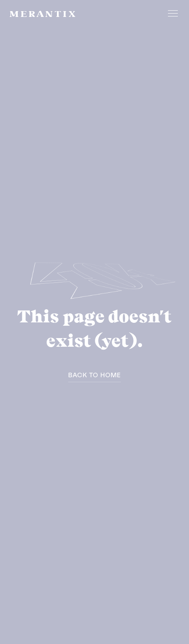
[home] (43, 13)
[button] (171, 13)
